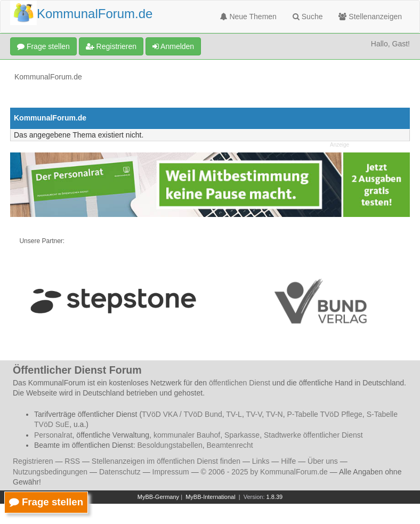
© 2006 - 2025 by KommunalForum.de (264, 472)
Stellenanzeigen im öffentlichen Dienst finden (166, 461)
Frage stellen (43, 46)
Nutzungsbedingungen (50, 472)
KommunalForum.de (48, 77)
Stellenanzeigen (370, 17)
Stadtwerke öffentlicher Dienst (313, 435)
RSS (72, 461)
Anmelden (173, 46)
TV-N (274, 414)
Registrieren (111, 46)
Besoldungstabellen (170, 445)
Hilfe (288, 461)
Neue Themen (248, 17)
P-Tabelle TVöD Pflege (324, 414)
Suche (308, 17)
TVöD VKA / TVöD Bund (182, 414)
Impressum (171, 472)
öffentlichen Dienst (240, 383)
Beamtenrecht (230, 445)
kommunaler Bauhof (187, 435)
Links (261, 461)
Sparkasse (242, 435)
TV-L (234, 414)
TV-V (254, 414)
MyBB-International (211, 497)
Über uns (323, 461)
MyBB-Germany (158, 497)
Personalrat (53, 435)
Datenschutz (120, 472)
